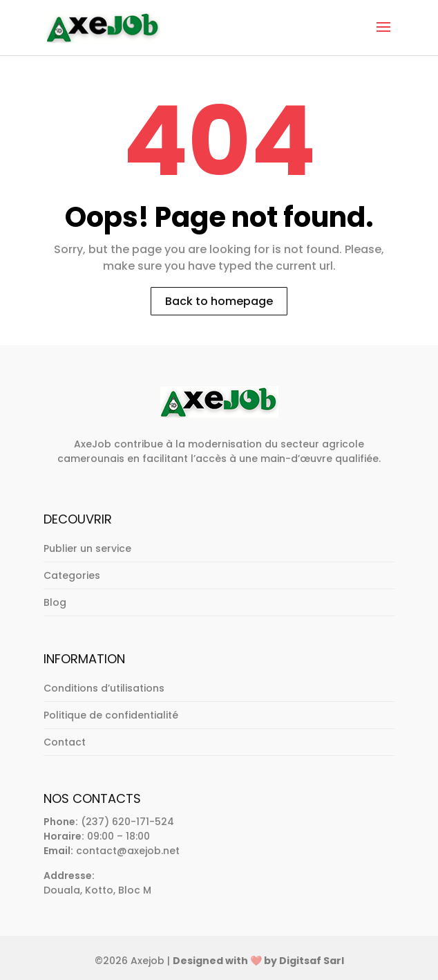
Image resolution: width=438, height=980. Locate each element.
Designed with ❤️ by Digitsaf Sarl (258, 961)
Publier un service (87, 548)
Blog (55, 602)
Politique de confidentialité (111, 715)
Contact (65, 742)
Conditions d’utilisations (104, 688)
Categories (72, 575)
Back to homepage (219, 301)
